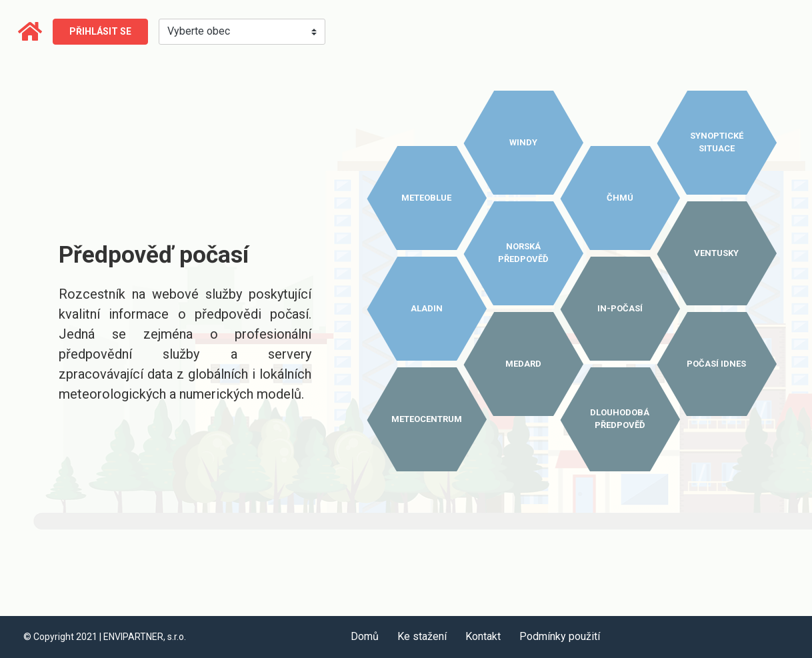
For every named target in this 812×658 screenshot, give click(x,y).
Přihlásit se (100, 31)
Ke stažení (422, 636)
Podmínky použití (560, 636)
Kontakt (483, 636)
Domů (365, 636)
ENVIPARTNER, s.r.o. (145, 637)
